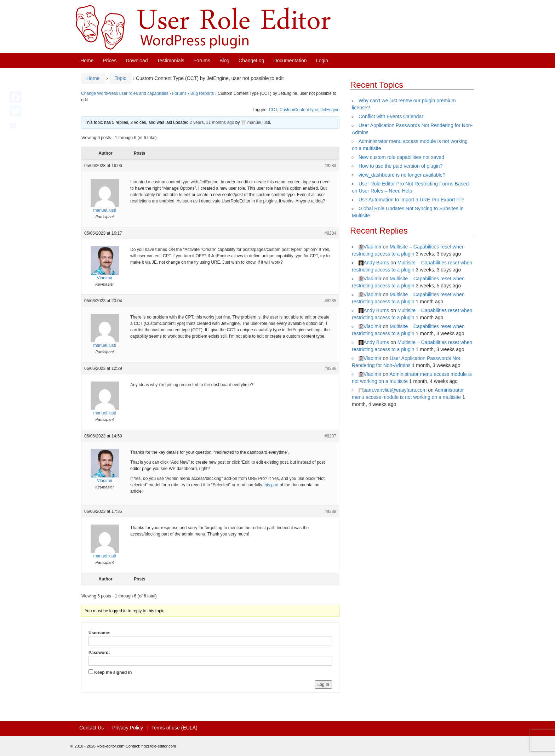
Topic (121, 78)
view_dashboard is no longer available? (402, 175)
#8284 (330, 233)
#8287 (330, 436)
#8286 (330, 368)
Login (322, 61)
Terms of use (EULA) (174, 728)
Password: (99, 653)
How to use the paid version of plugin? (400, 166)
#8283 (330, 166)
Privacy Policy (128, 728)
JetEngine (330, 110)
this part (271, 485)
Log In (323, 685)
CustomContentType (299, 110)
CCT (273, 110)
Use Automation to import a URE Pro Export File (411, 200)
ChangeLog (251, 61)
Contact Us (91, 728)
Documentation (290, 61)
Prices (110, 61)
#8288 (330, 511)
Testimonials (171, 61)
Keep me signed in (113, 672)
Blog (224, 61)
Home (87, 61)
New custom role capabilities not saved (401, 157)
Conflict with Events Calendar (391, 116)
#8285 (330, 301)
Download (137, 61)
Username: (99, 633)
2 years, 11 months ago (212, 122)
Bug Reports (202, 93)
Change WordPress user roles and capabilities (125, 93)
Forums (202, 61)
